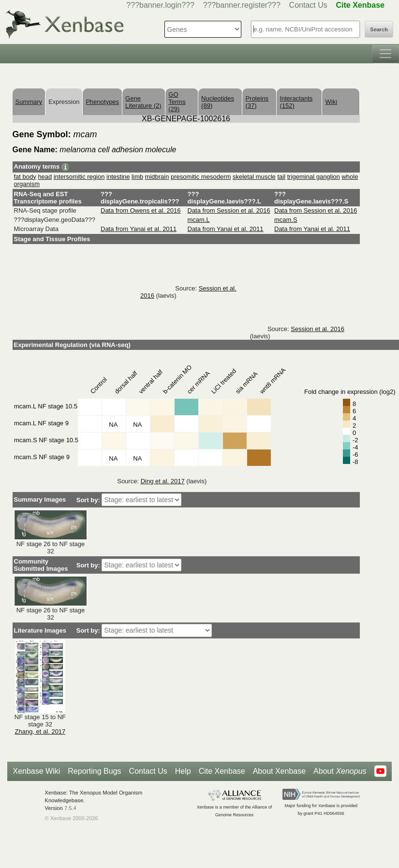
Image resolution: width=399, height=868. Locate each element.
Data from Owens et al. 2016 (140, 210)
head (45, 177)
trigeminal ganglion (314, 177)
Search (379, 29)
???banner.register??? (242, 5)
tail (281, 177)
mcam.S (286, 220)
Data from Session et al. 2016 (229, 210)
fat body (25, 177)
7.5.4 (70, 808)
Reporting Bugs (94, 771)
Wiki (331, 102)
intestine (118, 177)
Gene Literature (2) (143, 102)
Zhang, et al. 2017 (40, 731)
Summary (29, 102)
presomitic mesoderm (201, 177)
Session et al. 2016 (318, 329)
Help (183, 771)
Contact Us (308, 5)
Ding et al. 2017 (163, 481)
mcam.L (199, 220)
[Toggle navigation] (385, 54)
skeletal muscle (254, 177)
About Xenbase (279, 771)
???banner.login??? (160, 5)
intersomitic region (79, 177)
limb (137, 177)
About (340, 771)
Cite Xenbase (222, 771)
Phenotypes (102, 102)
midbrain (157, 177)
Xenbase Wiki (36, 771)
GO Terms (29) (177, 102)
